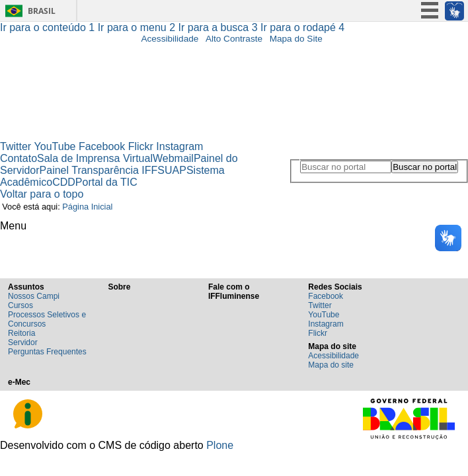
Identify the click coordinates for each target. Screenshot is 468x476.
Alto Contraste (234, 39)
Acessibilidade (170, 39)
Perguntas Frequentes (47, 352)
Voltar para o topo (42, 194)
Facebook (102, 146)
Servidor (23, 342)
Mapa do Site (296, 39)
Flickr (141, 146)
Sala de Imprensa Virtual (95, 158)
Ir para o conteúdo (49, 27)
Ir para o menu (138, 27)
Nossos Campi (34, 296)
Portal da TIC (106, 182)
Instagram (179, 146)
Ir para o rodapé (302, 27)
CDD (64, 182)
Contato (19, 158)
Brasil (42, 11)
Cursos (20, 305)
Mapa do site (331, 365)
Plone (220, 445)
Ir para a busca (220, 27)
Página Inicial (87, 207)
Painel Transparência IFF (99, 170)
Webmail (173, 158)
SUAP (172, 170)
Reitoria (21, 333)
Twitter (16, 146)
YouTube (55, 146)
